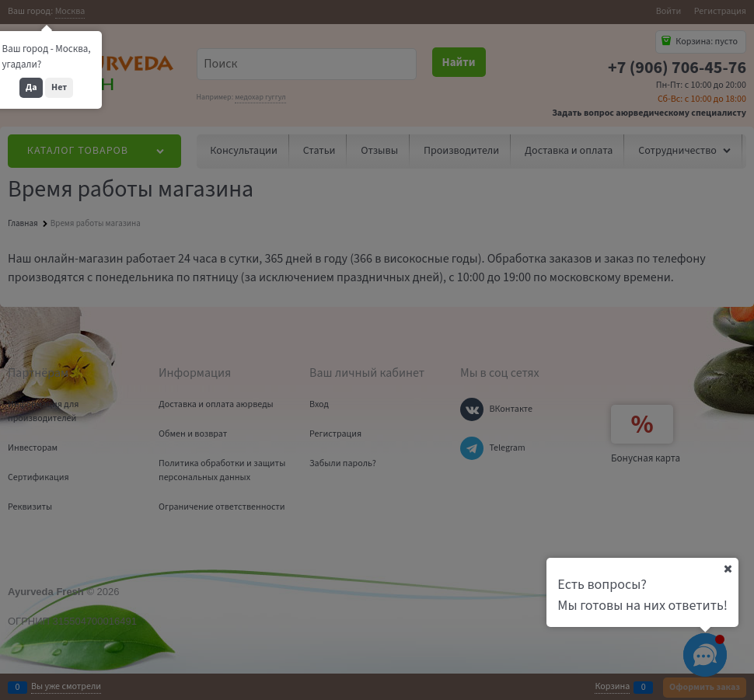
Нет (59, 87)
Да (31, 87)
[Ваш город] (728, 569)
